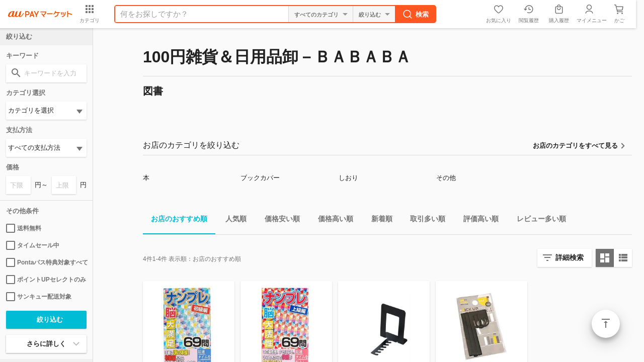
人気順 (232, 220)
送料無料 (24, 228)
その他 (446, 178)
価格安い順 (278, 220)
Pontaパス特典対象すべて (46, 262)
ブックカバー (260, 178)
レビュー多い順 (537, 220)
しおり (348, 178)
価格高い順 (332, 220)
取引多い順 (424, 220)
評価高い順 (477, 220)
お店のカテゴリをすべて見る (575, 146)
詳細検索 (570, 257)
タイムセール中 (33, 245)
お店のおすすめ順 (175, 220)
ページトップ (606, 324)
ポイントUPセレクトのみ (46, 280)
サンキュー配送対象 (39, 297)
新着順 (378, 220)
